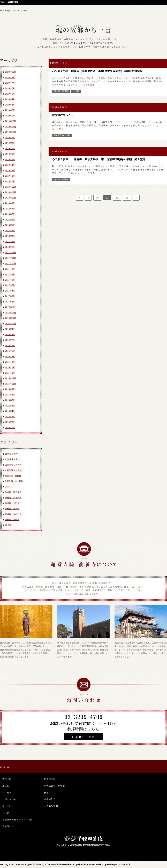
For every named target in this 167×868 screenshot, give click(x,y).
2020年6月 (10, 88)
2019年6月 (10, 154)
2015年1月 (10, 428)
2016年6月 (10, 346)
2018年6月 (10, 220)
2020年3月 (10, 105)
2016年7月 (10, 340)
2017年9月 (10, 269)
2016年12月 (11, 313)
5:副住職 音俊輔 (13, 476)
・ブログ (5, 813)
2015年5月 (10, 406)
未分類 (8, 525)
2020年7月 (10, 83)
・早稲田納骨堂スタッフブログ (16, 820)
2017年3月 (10, 296)
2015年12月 (11, 378)
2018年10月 (11, 198)
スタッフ (9, 487)
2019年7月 (10, 149)
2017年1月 (10, 307)
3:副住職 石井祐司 (13, 465)
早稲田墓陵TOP (8, 11)
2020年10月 (11, 72)
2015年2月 (10, 422)
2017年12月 (11, 253)
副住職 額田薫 (12, 520)
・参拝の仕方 (49, 799)
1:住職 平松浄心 (12, 454)
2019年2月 (10, 176)
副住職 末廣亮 (12, 509)
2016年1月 (10, 373)
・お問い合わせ (8, 799)
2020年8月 (10, 77)
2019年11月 (11, 127)
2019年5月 (10, 160)
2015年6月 (10, 400)
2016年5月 (10, 351)
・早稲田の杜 (7, 826)
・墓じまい (6, 806)
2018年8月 (10, 209)
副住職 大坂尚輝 (13, 498)
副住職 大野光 (12, 503)
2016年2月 (10, 367)
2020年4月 (10, 99)
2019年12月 (11, 121)
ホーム (6, 767)
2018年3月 (10, 236)
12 (117, 198)
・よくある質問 (50, 806)
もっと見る (89, 85)
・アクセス (6, 793)
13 (127, 198)
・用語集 (5, 786)
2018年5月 (10, 225)
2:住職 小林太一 (12, 459)
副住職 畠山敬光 (13, 514)
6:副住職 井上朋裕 (14, 481)
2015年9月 (10, 389)
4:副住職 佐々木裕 (13, 470)
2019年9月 (10, 138)
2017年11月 (11, 258)
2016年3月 (10, 362)
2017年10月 (11, 263)
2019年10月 (11, 132)
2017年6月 (10, 280)
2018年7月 (10, 214)
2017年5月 (10, 285)
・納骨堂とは (49, 779)
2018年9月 (10, 203)
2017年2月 (10, 302)
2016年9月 (10, 329)
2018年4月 (10, 231)
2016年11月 (11, 318)
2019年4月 (10, 165)
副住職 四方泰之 (13, 492)
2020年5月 (10, 94)
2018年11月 (11, 192)
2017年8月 (10, 274)
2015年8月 (10, 395)
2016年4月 (10, 356)
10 (97, 198)
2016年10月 (11, 324)
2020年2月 (10, 110)
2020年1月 (10, 116)
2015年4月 (10, 411)
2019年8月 (10, 143)
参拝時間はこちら (84, 729)
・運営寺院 (6, 779)
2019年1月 (10, 181)
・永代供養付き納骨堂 (53, 786)
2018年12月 (11, 187)
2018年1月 (10, 247)
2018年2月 (10, 242)
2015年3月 (10, 417)
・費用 (45, 793)
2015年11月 (11, 384)
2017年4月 (10, 291)
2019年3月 (10, 170)
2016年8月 (10, 335)
